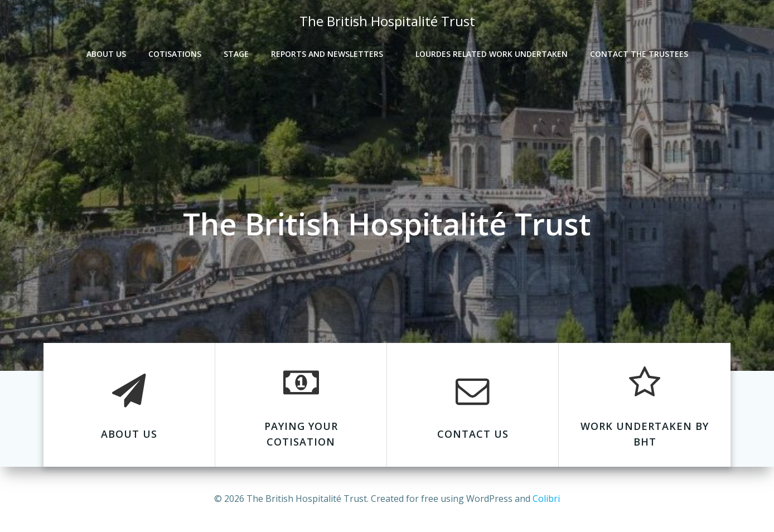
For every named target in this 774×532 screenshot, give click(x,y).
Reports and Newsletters (332, 54)
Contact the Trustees (639, 54)
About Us (106, 54)
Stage (236, 54)
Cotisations (175, 54)
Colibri (546, 499)
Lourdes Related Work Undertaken (492, 54)
